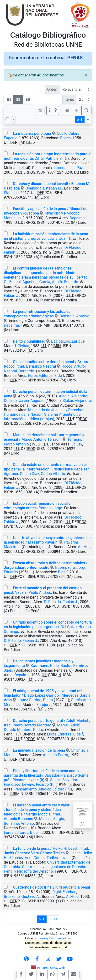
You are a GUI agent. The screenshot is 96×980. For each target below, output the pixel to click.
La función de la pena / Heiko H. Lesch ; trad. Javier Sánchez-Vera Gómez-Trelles (46, 851)
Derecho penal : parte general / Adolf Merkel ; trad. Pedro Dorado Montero (47, 723)
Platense (11, 193)
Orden (52, 89)
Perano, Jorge (50, 508)
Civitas (23, 346)
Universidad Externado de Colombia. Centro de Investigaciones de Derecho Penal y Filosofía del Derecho (47, 867)
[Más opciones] (49, 110)
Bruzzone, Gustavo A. (22, 897)
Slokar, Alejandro (77, 401)
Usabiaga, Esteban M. (44, 188)
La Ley (77, 444)
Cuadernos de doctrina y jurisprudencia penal (51, 887)
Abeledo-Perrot (56, 755)
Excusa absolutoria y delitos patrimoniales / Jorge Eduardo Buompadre (46, 565)
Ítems (69, 99)
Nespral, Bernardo (19, 371)
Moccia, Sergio (51, 819)
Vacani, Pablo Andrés (33, 592)
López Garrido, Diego (35, 700)
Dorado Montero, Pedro (24, 730)
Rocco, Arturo (73, 366)
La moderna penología (32, 133)
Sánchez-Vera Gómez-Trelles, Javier (39, 858)
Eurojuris (44, 705)
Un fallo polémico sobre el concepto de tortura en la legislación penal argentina (48, 625)
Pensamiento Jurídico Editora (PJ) (43, 789)
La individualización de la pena (39, 750)
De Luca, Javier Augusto (24, 401)
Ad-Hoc (84, 547)
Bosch (66, 138)
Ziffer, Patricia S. (49, 158)
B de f (59, 376)
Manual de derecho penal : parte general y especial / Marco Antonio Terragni (44, 437)
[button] (55, 110)
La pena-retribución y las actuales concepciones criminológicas (37, 314)
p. (80, 120)
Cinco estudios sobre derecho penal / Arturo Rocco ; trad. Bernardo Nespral (46, 364)
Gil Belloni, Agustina (21, 282)
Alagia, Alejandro (73, 396)
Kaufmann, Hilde (45, 666)
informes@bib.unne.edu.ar (53, 938)
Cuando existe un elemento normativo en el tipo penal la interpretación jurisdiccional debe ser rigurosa (46, 469)
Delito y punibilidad (29, 341)
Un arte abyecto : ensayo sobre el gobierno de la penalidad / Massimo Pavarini (47, 540)
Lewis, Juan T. (59, 238)
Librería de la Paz (68, 168)
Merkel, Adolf (68, 725)
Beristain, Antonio (74, 316)
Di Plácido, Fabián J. (61, 602)
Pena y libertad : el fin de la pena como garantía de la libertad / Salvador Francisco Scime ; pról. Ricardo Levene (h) (47, 775)
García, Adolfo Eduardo (59, 282)
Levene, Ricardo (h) (38, 784)
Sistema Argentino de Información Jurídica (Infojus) (42, 417)
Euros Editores (40, 376)
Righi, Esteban (64, 892)
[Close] (86, 75)
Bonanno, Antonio (19, 823)
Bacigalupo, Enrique (68, 341)
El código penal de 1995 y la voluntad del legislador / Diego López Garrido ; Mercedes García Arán (47, 695)
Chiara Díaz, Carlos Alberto (42, 474)
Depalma (77, 218)
